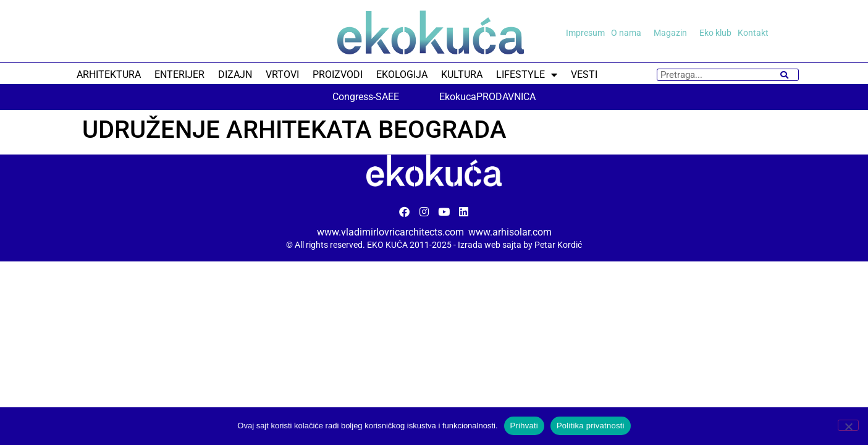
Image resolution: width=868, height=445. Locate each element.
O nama (629, 33)
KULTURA (462, 74)
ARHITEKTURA (109, 74)
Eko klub (715, 33)
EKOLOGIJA (402, 74)
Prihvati (524, 426)
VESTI (584, 74)
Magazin (673, 33)
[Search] (784, 75)
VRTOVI (282, 74)
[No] (848, 425)
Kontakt (753, 33)
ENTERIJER (179, 74)
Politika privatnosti (591, 426)
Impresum (585, 33)
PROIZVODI (338, 74)
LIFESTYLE (527, 75)
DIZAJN (235, 74)
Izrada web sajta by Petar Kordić (520, 245)
